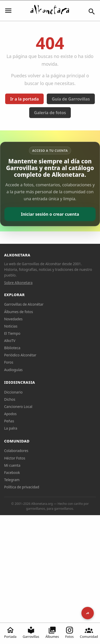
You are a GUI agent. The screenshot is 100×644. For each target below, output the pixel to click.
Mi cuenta (12, 465)
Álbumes (52, 632)
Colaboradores (16, 451)
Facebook (12, 472)
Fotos (69, 632)
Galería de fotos (50, 113)
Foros (9, 362)
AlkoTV (10, 341)
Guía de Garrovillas (71, 99)
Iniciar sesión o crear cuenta (50, 214)
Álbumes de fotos (18, 312)
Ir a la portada (24, 99)
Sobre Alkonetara (18, 283)
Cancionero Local (18, 407)
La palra (11, 428)
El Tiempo (12, 333)
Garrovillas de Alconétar (24, 304)
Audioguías (13, 370)
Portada (10, 632)
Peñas (9, 421)
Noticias (11, 326)
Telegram (12, 480)
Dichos (10, 399)
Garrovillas (31, 632)
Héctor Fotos (15, 458)
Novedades (13, 319)
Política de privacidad (22, 487)
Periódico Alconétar (20, 355)
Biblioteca (12, 348)
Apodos (10, 414)
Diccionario (13, 392)
